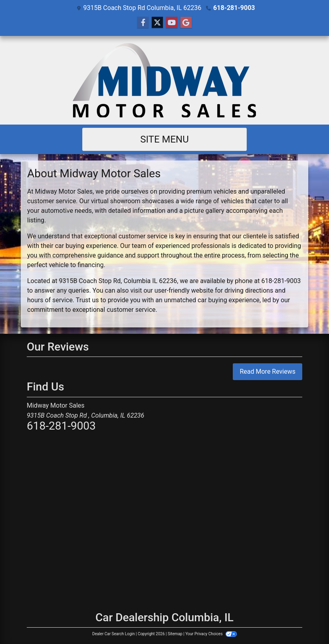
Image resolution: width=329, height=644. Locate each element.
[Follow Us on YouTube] (172, 23)
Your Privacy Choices (211, 634)
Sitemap (175, 634)
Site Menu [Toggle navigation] (164, 139)
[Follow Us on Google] (186, 23)
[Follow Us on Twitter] (157, 23)
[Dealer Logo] (165, 80)
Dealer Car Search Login (114, 634)
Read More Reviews (268, 372)
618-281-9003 (234, 8)
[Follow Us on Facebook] (143, 23)
